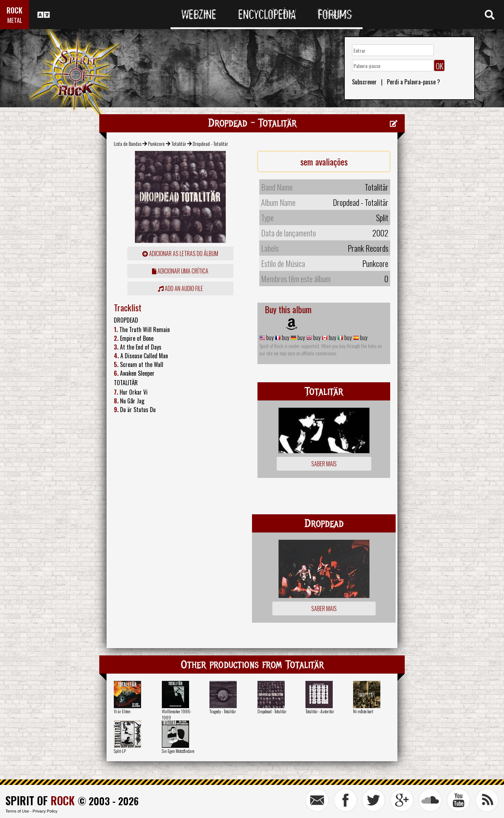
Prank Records (368, 248)
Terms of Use (17, 811)
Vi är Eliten (122, 711)
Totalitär (179, 143)
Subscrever (364, 82)
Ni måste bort (363, 711)
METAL (15, 20)
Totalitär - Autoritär (320, 711)
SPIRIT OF (40, 800)
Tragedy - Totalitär (223, 711)
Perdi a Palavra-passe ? (413, 82)
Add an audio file (180, 288)
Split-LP (120, 751)
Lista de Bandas (128, 143)
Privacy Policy (45, 811)
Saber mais (324, 464)
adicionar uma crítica (180, 271)
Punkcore (156, 143)
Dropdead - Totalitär (272, 711)
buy (269, 338)
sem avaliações (324, 161)
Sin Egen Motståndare (178, 751)
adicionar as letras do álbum (180, 254)
